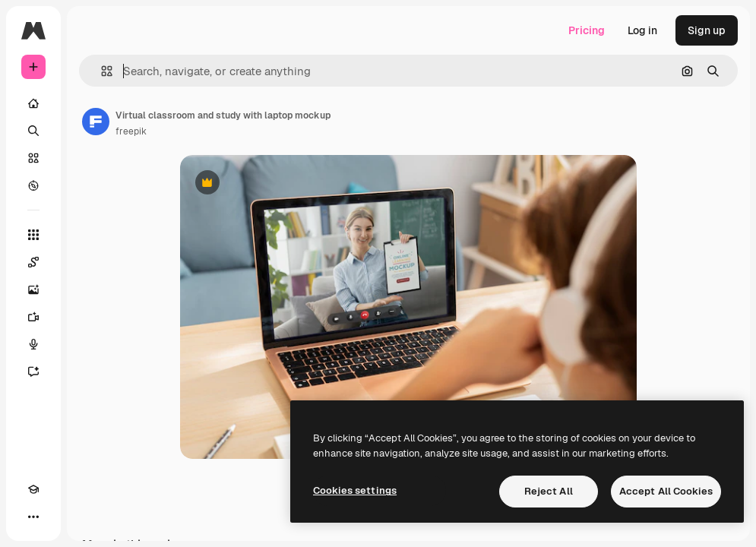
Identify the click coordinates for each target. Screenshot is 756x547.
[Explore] (33, 185)
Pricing (587, 30)
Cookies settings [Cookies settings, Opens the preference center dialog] (355, 490)
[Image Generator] (33, 289)
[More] (33, 517)
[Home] (33, 103)
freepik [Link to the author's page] (131, 131)
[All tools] (33, 235)
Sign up (707, 30)
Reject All (549, 491)
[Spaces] (33, 262)
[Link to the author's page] (96, 122)
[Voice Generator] (33, 344)
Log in (642, 30)
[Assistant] (33, 372)
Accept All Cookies (666, 491)
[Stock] (33, 158)
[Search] (33, 131)
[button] (101, 71)
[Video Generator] (33, 317)
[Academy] (33, 489)
